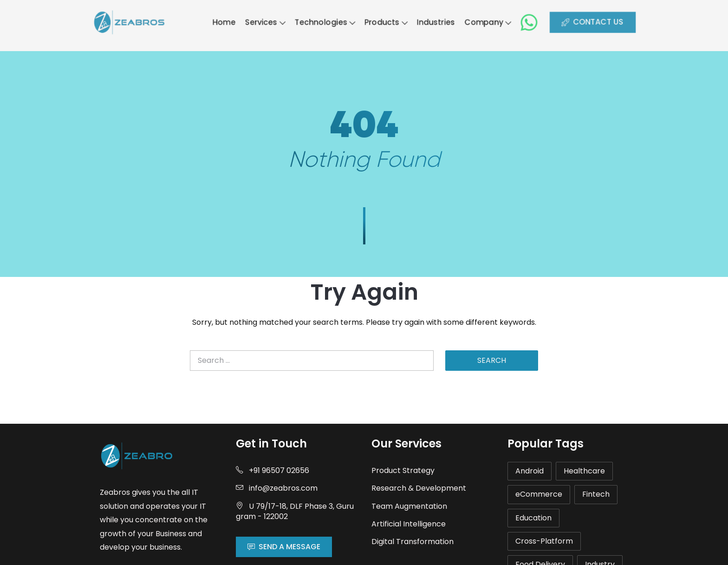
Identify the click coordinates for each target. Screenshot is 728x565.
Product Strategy (403, 470)
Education (533, 518)
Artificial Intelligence (409, 524)
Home (214, 22)
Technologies (322, 22)
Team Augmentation (409, 506)
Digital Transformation (413, 542)
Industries (441, 22)
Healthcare (584, 471)
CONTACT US (609, 22)
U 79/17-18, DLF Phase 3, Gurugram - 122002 (295, 511)
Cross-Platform (544, 541)
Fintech (596, 494)
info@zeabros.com (277, 488)
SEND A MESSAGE (284, 547)
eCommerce (539, 494)
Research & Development (419, 488)
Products (388, 22)
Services (258, 22)
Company (497, 22)
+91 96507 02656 (273, 470)
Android (530, 471)
